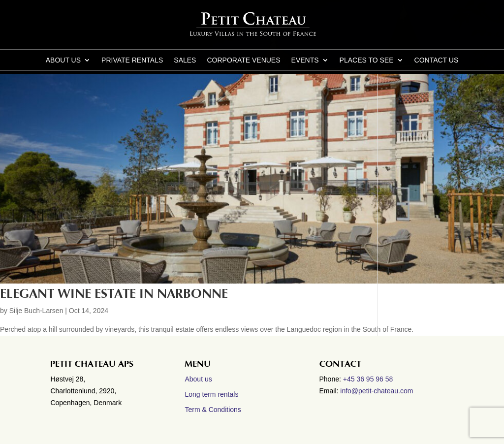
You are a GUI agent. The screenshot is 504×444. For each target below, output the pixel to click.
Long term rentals (211, 394)
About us (63, 60)
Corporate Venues (243, 60)
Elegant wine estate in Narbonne (114, 294)
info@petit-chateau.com (377, 391)
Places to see (367, 60)
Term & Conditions (213, 410)
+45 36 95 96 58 (369, 379)
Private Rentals (132, 60)
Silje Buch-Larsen (36, 311)
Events (305, 60)
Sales (185, 60)
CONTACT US (437, 60)
